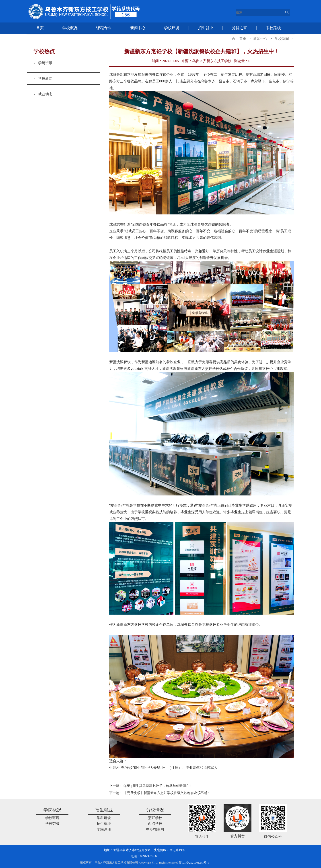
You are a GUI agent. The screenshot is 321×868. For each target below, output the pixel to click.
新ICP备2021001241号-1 (194, 863)
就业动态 (45, 94)
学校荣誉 (52, 824)
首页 (40, 28)
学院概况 (52, 810)
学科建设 (104, 818)
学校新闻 (282, 39)
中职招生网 (155, 829)
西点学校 (155, 824)
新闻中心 (138, 28)
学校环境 (172, 28)
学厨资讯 (45, 63)
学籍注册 (104, 829)
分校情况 (155, 810)
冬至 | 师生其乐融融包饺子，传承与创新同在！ (158, 786)
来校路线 (273, 28)
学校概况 (70, 28)
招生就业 (206, 28)
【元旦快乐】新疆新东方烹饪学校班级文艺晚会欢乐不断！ (167, 793)
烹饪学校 (155, 818)
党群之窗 (239, 28)
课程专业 (104, 28)
